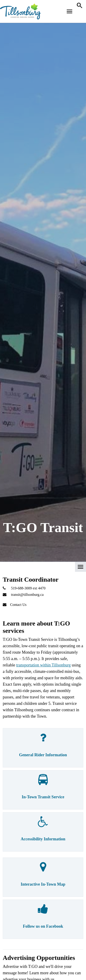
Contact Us (18, 605)
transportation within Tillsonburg (43, 665)
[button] (43, 568)
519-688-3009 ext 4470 (28, 588)
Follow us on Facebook (43, 926)
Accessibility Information (43, 839)
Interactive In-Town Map (43, 884)
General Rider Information (43, 755)
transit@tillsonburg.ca (27, 595)
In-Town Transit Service (43, 797)
